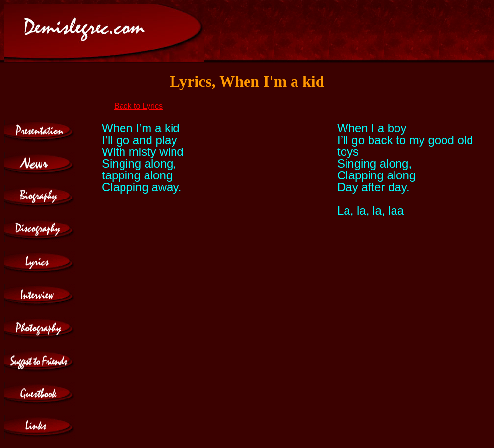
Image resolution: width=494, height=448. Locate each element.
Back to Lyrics (138, 106)
